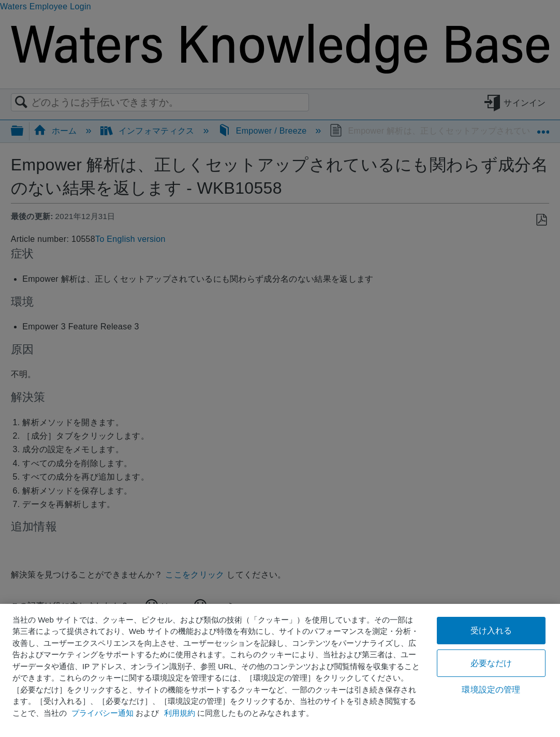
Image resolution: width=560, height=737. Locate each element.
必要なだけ (491, 663)
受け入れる (491, 631)
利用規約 (180, 713)
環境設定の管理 (491, 690)
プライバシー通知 (102, 713)
